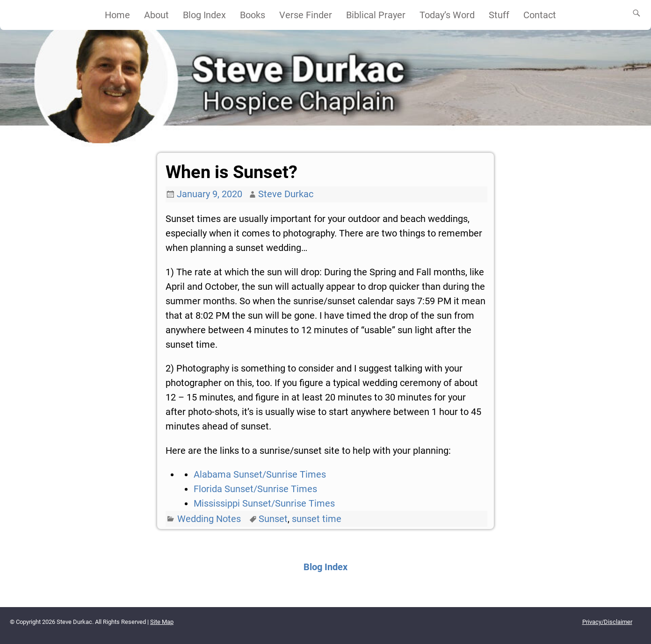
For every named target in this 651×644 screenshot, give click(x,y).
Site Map (162, 622)
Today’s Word (447, 15)
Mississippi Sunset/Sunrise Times (264, 503)
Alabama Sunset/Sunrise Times (260, 474)
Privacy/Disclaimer (607, 622)
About (156, 15)
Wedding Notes (209, 519)
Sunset (273, 519)
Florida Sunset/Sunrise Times (255, 489)
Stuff (499, 15)
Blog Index (204, 15)
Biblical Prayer (376, 15)
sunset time (317, 519)
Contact (540, 15)
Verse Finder (306, 15)
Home (117, 15)
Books (253, 15)
